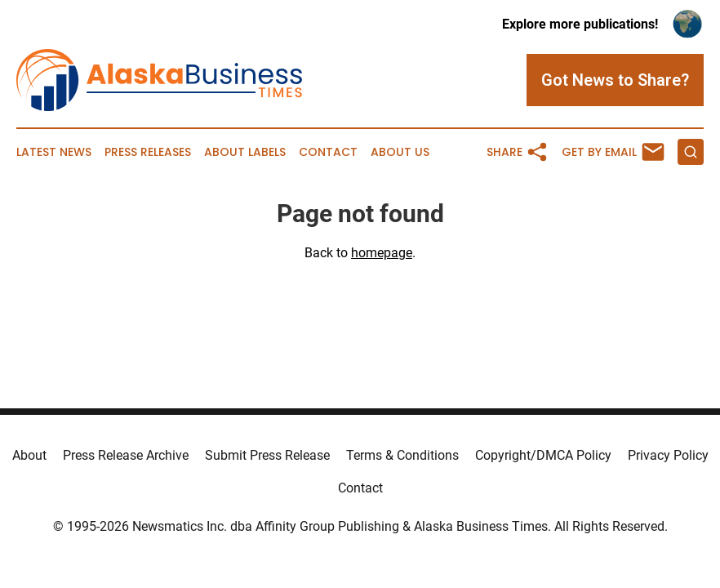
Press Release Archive (126, 455)
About (29, 455)
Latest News (54, 152)
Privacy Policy (668, 455)
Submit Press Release (267, 455)
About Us (400, 152)
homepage (382, 253)
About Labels (245, 152)
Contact (328, 152)
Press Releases (148, 152)
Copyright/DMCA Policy (543, 455)
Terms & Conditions (402, 455)
